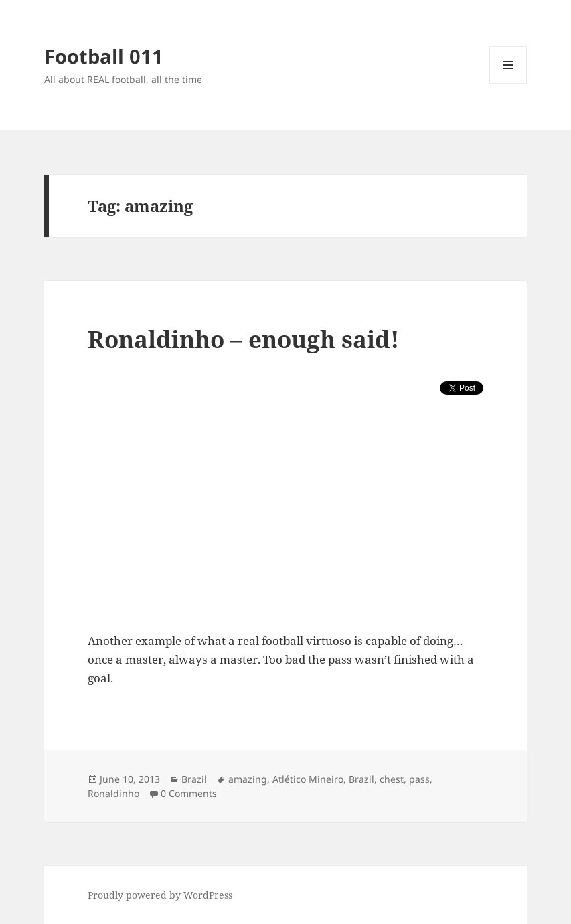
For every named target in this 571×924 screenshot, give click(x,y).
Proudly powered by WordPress (160, 895)
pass (419, 779)
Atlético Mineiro (308, 779)
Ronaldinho (113, 793)
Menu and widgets (508, 83)
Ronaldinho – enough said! (243, 339)
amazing (248, 779)
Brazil (194, 779)
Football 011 (104, 56)
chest (392, 779)
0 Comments (189, 793)
